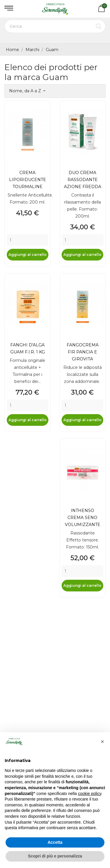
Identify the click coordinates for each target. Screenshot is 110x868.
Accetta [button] (55, 842)
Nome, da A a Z (27, 91)
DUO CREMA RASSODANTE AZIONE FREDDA (83, 180)
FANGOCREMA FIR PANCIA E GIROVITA (83, 352)
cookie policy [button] (90, 794)
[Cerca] (55, 26)
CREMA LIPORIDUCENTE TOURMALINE (28, 180)
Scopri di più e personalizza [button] (55, 856)
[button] (102, 742)
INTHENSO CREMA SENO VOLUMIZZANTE (83, 518)
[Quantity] (28, 240)
